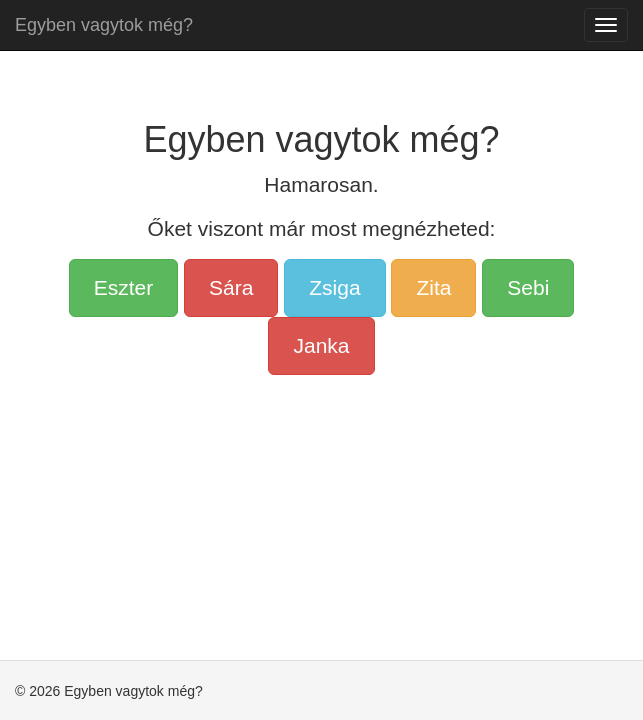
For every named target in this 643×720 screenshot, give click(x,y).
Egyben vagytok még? (104, 25)
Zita (433, 287)
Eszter (124, 287)
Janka (321, 345)
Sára (231, 287)
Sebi (528, 287)
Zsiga (334, 287)
